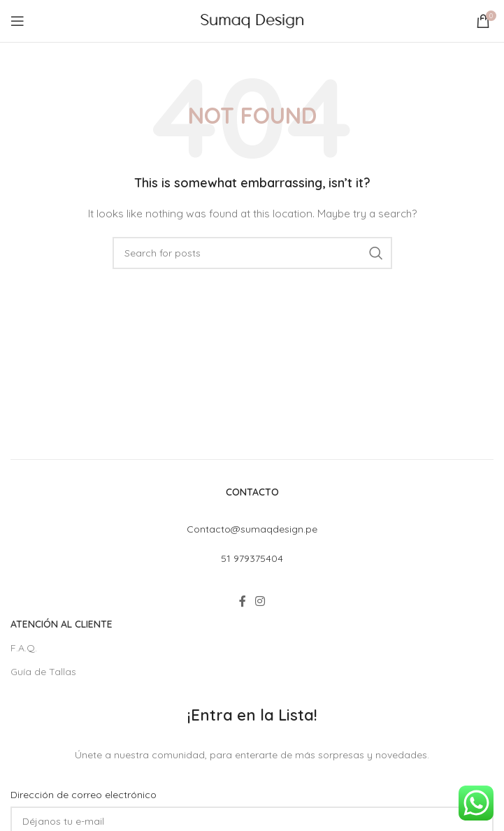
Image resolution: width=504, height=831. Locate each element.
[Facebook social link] (242, 601)
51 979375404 (252, 558)
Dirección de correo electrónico (84, 795)
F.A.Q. (24, 648)
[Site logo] (252, 20)
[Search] (252, 253)
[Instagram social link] (260, 601)
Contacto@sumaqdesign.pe (252, 529)
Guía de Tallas (43, 672)
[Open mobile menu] (17, 21)
